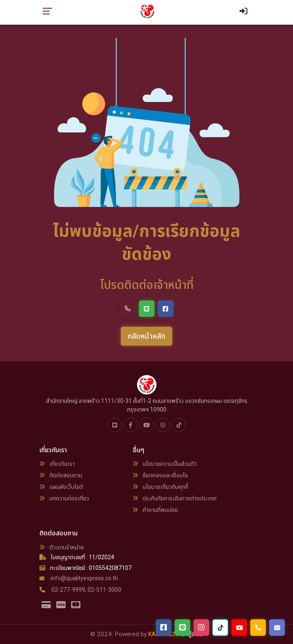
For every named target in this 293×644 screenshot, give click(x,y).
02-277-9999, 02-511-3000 (80, 590)
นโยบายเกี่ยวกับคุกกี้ (160, 487)
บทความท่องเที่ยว (64, 498)
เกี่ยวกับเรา (57, 464)
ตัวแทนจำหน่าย (62, 547)
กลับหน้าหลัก (146, 336)
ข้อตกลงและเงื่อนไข (160, 475)
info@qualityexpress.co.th (79, 578)
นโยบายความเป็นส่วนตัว (165, 464)
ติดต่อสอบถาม (61, 475)
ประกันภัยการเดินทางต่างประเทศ (175, 498)
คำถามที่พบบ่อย (155, 510)
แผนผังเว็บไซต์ (61, 487)
